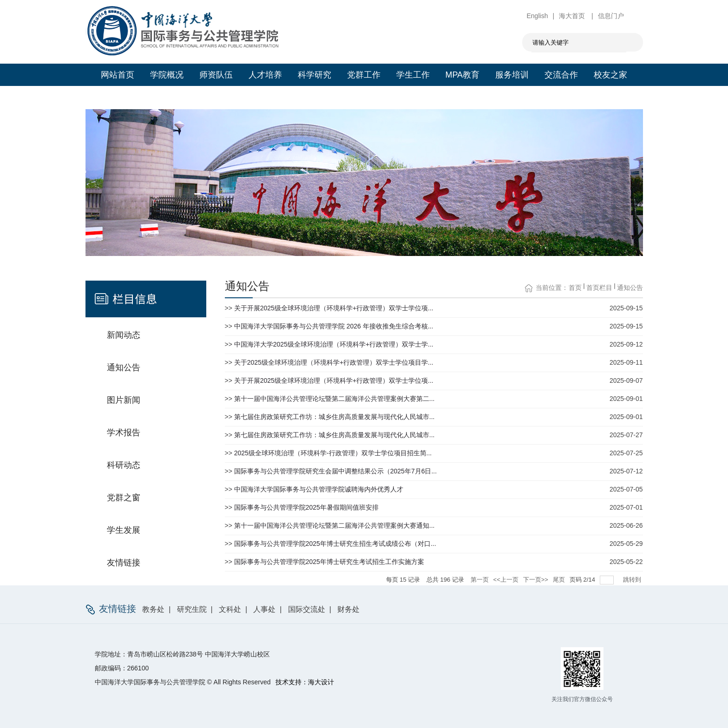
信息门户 (611, 16)
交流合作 (561, 75)
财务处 (348, 609)
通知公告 (630, 288)
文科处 (230, 609)
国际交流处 (307, 609)
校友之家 (610, 75)
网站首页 (118, 75)
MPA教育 (462, 75)
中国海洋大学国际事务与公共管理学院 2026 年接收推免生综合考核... (334, 326)
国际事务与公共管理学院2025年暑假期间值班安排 (306, 507)
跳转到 (633, 580)
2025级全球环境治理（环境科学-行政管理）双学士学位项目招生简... (333, 453)
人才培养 (265, 75)
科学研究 (315, 75)
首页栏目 (599, 288)
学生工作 (413, 75)
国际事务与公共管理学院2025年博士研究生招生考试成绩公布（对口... (335, 544)
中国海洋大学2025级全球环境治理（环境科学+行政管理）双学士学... (334, 344)
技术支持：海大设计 (305, 682)
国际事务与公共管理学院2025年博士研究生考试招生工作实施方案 (329, 562)
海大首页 (573, 16)
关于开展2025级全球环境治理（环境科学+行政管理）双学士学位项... (334, 308)
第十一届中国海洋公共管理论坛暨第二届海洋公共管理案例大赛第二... (334, 399)
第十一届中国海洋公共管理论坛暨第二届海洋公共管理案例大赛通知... (334, 525)
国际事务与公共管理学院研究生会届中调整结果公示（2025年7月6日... (335, 471)
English (538, 16)
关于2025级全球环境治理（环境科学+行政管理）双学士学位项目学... (334, 362)
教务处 (153, 609)
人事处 (264, 609)
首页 (575, 288)
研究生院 (192, 609)
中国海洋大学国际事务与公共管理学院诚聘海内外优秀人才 (319, 489)
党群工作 (364, 75)
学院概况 (167, 75)
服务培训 (512, 75)
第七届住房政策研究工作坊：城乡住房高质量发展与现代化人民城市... (334, 417)
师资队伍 (216, 75)
